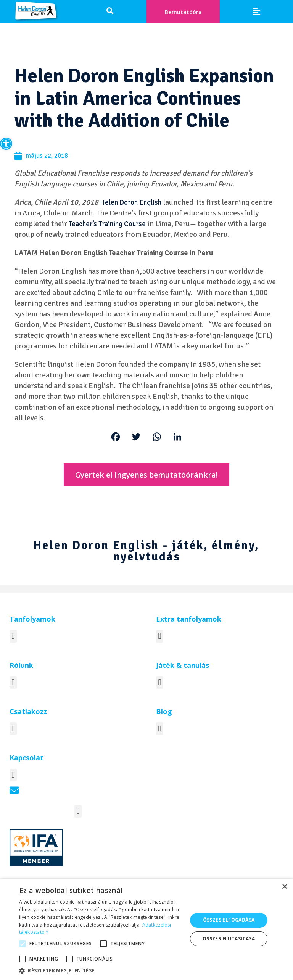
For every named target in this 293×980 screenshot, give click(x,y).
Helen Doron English (134, 204)
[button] (6, 144)
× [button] (284, 887)
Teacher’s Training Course (153, 225)
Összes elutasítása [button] (229, 939)
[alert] (146, 929)
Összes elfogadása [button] (229, 920)
